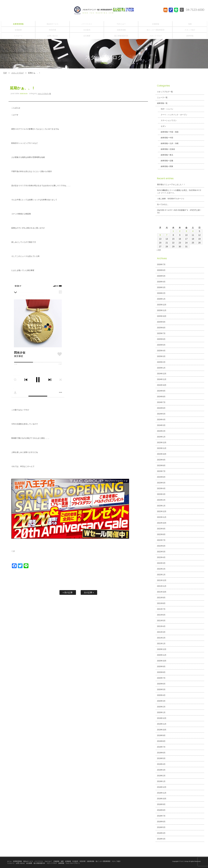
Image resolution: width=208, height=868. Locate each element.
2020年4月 (161, 695)
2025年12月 (162, 305)
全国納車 (68, 861)
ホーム (9, 861)
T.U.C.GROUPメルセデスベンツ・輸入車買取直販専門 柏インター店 (104, 10)
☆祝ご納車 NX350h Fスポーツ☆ (171, 199)
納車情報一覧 (162, 103)
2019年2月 (161, 776)
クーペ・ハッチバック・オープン (173, 115)
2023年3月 (161, 494)
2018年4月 (161, 833)
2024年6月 (161, 408)
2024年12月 (162, 374)
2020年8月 (161, 672)
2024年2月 (161, 431)
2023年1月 (161, 506)
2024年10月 (162, 385)
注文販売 (75, 861)
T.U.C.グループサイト (73, 863)
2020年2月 (161, 707)
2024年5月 (161, 414)
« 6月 (159, 250)
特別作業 (83, 861)
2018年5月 (161, 827)
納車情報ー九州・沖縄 (168, 143)
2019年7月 (161, 747)
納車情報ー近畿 (166, 161)
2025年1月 (161, 368)
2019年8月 (161, 741)
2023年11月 (162, 448)
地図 (62, 861)
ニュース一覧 (162, 97)
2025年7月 (161, 333)
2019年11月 (162, 724)
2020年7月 (161, 678)
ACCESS (171, 13)
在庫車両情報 (17, 861)
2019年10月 (162, 730)
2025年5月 (161, 345)
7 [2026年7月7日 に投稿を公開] (167, 235)
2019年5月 (161, 758)
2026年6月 (161, 270)
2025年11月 (162, 310)
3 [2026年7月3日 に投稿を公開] (186, 231)
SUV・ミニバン (166, 109)
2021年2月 (161, 638)
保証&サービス (28, 861)
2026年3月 (161, 287)
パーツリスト (39, 861)
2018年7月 (161, 816)
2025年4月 (161, 351)
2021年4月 (161, 626)
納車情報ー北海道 (166, 149)
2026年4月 (161, 282)
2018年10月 (162, 799)
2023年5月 (161, 483)
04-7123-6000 (194, 10)
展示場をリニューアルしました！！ (171, 185)
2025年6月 (161, 339)
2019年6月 (161, 753)
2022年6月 (161, 546)
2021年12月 (162, 580)
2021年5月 (161, 621)
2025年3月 (161, 356)
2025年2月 (161, 362)
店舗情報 (56, 861)
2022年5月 (161, 552)
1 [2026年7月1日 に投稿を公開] (173, 231)
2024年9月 (161, 391)
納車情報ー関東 (166, 166)
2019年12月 (162, 718)
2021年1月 (161, 644)
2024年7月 (161, 402)
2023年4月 (161, 488)
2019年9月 (161, 735)
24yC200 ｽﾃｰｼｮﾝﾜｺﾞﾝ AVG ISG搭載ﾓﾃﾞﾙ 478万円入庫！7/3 (179, 211)
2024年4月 (161, 420)
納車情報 (61, 863)
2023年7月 (161, 471)
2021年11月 (162, 586)
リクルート (11, 863)
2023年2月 (161, 500)
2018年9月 (161, 804)
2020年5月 (161, 690)
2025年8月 (161, 328)
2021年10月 (162, 592)
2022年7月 (161, 540)
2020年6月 (161, 684)
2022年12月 (162, 511)
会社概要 (29, 863)
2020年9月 (161, 667)
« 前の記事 (68, 592)
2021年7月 (161, 609)
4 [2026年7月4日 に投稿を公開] (193, 231)
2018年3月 (161, 839)
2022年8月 (161, 534)
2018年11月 (162, 793)
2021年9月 (161, 598)
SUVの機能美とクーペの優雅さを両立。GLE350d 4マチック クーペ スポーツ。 (179, 192)
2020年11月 (162, 655)
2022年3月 (161, 563)
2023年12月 (162, 443)
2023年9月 (161, 460)
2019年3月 (161, 770)
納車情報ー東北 (166, 155)
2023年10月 (162, 454)
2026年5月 (161, 276)
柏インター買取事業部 (103, 861)
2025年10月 (162, 316)
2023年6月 (161, 477)
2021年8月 (161, 603)
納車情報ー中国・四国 (168, 132)
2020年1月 (161, 712)
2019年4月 (161, 764)
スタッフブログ (18, 73)
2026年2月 (161, 293)
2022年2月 (161, 569)
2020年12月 (162, 649)
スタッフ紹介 (116, 861)
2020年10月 (162, 661)
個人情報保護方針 (39, 863)
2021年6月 (161, 615)
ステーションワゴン (167, 120)
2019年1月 (161, 781)
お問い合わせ (20, 863)
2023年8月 (161, 466)
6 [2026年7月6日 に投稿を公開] (160, 235)
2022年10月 (162, 523)
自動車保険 (91, 861)
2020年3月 (161, 701)
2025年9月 (161, 322)
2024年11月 (162, 379)
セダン (162, 126)
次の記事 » (89, 592)
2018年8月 (161, 810)
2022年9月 (161, 529)
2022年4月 (161, 557)
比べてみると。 (163, 204)
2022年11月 (162, 517)
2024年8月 (161, 397)
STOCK (165, 13)
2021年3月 (161, 632)
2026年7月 (161, 264)
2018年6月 (161, 822)
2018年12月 (162, 787)
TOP (5, 73)
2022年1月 (161, 575)
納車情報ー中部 (166, 138)
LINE (176, 13)
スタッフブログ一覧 (44, 94)
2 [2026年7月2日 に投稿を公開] (180, 231)
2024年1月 (161, 437)
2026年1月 (161, 299)
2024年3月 (161, 425)
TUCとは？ (48, 861)
